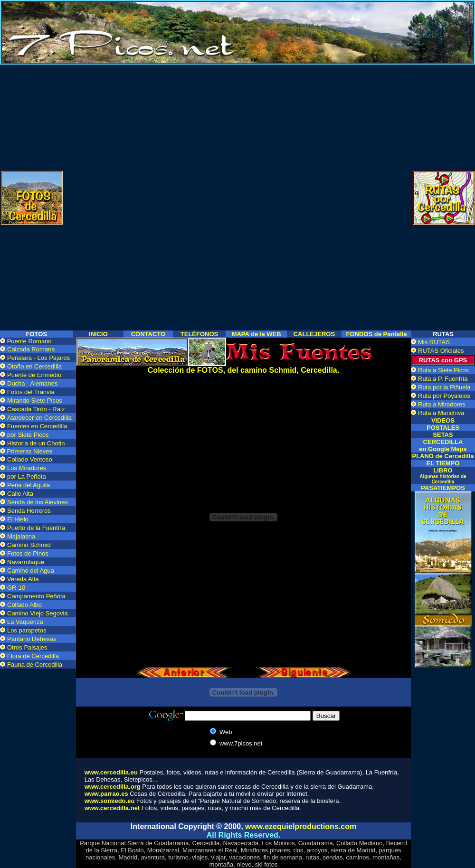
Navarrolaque (26, 562)
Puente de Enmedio (34, 375)
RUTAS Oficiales (441, 351)
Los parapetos (27, 630)
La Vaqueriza (25, 622)
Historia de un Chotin (36, 443)
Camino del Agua (31, 571)
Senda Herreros (29, 511)
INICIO (98, 334)
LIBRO (443, 476)
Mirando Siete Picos (35, 401)
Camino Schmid (29, 545)
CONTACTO (148, 334)
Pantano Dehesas (32, 639)
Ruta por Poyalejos (444, 396)
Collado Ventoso (30, 459)
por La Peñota (27, 476)
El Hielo (18, 519)
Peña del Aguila (28, 485)
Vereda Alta (23, 579)
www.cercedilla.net (112, 808)
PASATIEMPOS (443, 488)
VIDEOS (443, 420)
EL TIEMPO (443, 463)
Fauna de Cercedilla (35, 665)
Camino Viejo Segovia (38, 613)
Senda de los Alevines (38, 502)
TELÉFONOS (199, 334)
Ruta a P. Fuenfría (443, 379)
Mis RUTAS (434, 342)
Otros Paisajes (27, 647)
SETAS (443, 435)
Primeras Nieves (29, 451)
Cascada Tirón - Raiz (36, 409)
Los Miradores (27, 468)
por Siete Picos (28, 435)
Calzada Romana (31, 349)
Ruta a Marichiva (441, 413)
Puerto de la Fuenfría (36, 528)
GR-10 (16, 588)
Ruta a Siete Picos (443, 370)
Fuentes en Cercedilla (37, 426)
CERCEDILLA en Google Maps (443, 445)
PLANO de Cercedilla (443, 456)
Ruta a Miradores (442, 404)
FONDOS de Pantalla (377, 334)
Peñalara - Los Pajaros (38, 358)
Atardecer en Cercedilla (39, 418)
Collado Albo (24, 605)
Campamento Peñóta (36, 596)
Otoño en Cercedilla (34, 366)
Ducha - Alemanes (32, 383)
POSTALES (443, 428)
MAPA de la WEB (256, 334)
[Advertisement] (237, 131)
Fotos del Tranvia (31, 392)
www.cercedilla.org (113, 787)
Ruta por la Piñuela (444, 387)
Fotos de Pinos (28, 553)
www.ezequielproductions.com (301, 826)
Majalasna (21, 536)
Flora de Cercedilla (33, 656)
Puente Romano (29, 341)
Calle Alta (20, 494)
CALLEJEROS (314, 334)
